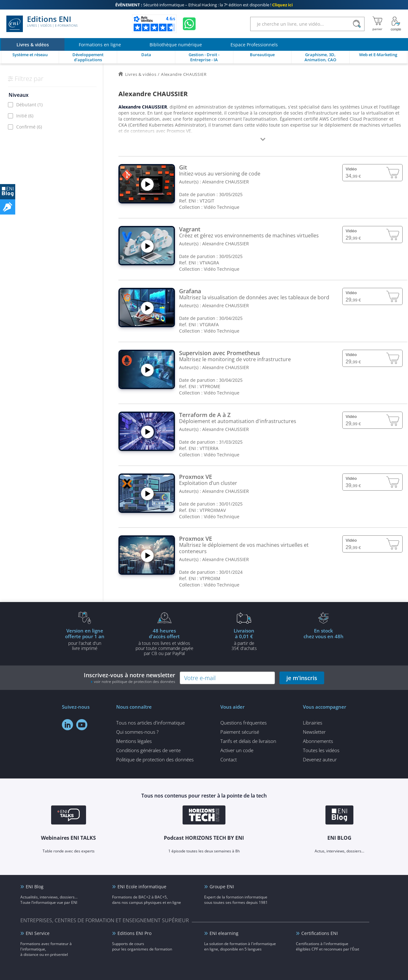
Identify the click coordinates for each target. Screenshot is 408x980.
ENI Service (38, 933)
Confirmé (29, 127)
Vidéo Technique (222, 207)
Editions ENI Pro (134, 933)
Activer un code (237, 750)
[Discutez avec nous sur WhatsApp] (189, 24)
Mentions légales (134, 741)
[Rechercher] (357, 24)
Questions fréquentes (244, 723)
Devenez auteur (320, 759)
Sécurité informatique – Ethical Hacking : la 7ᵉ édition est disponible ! (204, 5)
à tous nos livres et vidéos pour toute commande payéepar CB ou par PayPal (164, 642)
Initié (25, 116)
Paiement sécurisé (240, 732)
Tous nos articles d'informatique (150, 723)
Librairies (313, 723)
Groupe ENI (222, 887)
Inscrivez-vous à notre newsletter (130, 678)
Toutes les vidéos (321, 750)
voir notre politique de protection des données (135, 682)
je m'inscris (302, 678)
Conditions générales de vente (148, 750)
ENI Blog (35, 887)
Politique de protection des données (155, 759)
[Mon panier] (377, 24)
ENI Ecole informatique (142, 887)
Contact (229, 759)
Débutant (29, 105)
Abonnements (318, 741)
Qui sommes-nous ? (137, 732)
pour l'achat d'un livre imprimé (85, 639)
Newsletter (314, 732)
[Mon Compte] (396, 24)
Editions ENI (42, 24)
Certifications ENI (320, 933)
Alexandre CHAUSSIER (226, 182)
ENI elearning (224, 933)
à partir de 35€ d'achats (244, 639)
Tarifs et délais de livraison (248, 741)
